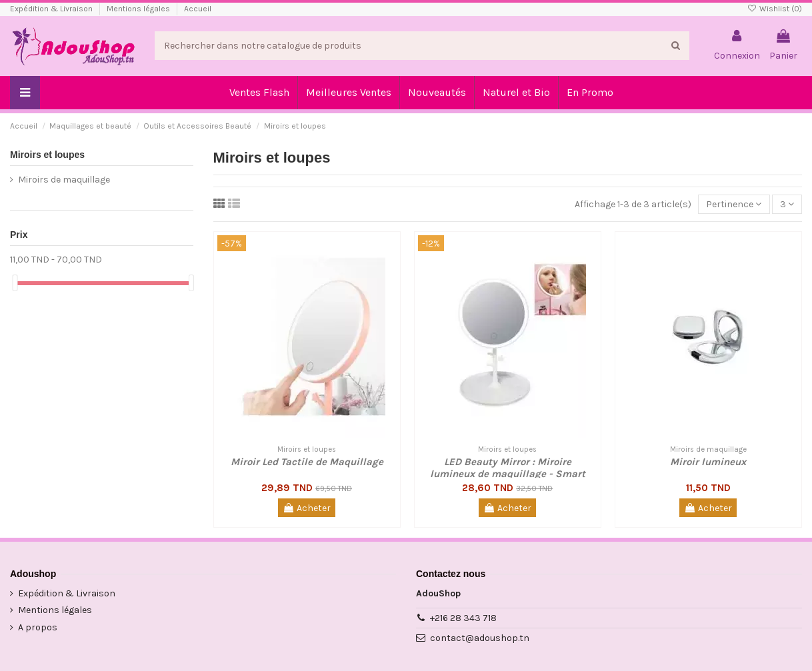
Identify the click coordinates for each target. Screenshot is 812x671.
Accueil (198, 9)
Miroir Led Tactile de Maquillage (307, 462)
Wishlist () (775, 9)
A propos (38, 627)
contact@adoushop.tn (480, 638)
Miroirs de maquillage (64, 180)
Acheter (307, 508)
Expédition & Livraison (52, 9)
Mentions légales (139, 9)
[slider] (15, 283)
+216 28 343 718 (463, 618)
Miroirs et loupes (47, 155)
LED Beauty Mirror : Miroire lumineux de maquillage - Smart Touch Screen (508, 474)
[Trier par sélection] (734, 204)
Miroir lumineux (708, 462)
